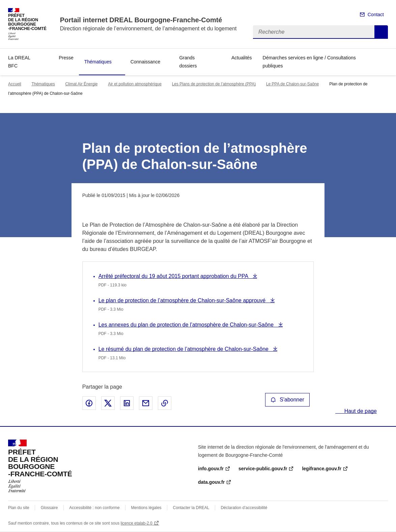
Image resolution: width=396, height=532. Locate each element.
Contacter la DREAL (191, 508)
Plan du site (19, 508)
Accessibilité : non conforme (94, 508)
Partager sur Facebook (89, 403)
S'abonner (287, 400)
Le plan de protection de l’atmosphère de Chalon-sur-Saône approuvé (183, 300)
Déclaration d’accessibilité (244, 508)
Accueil (15, 84)
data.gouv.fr (211, 482)
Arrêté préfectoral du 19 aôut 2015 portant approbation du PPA (174, 276)
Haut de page (360, 411)
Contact (376, 15)
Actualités (242, 58)
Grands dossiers (188, 62)
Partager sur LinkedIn (127, 403)
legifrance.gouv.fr (321, 469)
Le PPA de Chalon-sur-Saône (293, 84)
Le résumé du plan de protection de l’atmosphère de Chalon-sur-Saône (184, 349)
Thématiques (98, 62)
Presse (66, 58)
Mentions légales (146, 508)
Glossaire (49, 508)
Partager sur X (108, 403)
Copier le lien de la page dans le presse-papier (165, 403)
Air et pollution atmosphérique (135, 84)
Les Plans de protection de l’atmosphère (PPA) (214, 84)
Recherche (381, 32)
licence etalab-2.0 (137, 523)
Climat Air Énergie (81, 84)
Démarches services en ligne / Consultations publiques (309, 62)
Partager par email (146, 403)
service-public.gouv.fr (263, 469)
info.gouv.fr (211, 469)
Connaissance (146, 62)
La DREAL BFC (19, 62)
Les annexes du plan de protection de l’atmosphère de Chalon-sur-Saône (187, 325)
